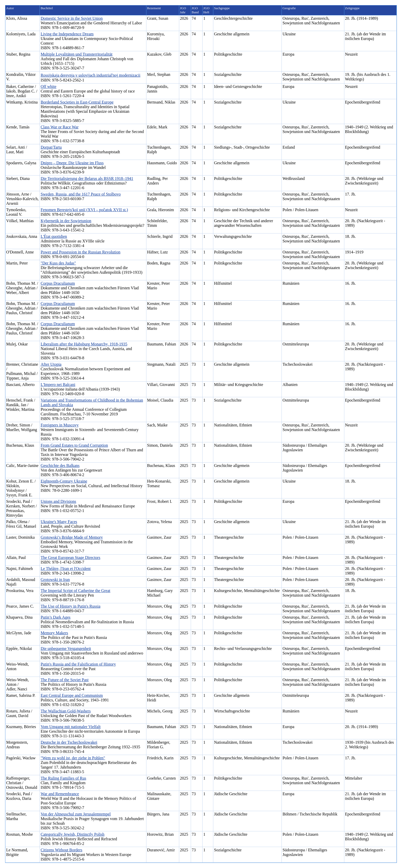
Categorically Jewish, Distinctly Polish (72, 834)
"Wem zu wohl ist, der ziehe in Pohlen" (73, 758)
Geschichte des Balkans (60, 466)
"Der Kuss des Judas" (58, 263)
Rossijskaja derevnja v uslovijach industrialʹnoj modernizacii (90, 75)
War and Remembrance (60, 794)
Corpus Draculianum (58, 283)
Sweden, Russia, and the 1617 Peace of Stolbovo (81, 194)
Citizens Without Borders (61, 850)
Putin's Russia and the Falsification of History (78, 664)
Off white (48, 86)
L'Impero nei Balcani (58, 385)
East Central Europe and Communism (72, 695)
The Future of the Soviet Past (64, 680)
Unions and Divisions (58, 501)
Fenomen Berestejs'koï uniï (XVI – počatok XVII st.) (84, 210)
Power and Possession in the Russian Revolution (80, 252)
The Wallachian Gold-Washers (66, 711)
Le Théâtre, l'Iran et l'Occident (66, 569)
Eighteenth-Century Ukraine (64, 481)
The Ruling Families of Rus (63, 778)
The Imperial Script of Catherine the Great (75, 591)
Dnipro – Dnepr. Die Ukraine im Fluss (72, 163)
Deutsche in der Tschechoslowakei (69, 742)
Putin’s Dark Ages (55, 617)
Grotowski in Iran (55, 580)
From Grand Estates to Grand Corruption (74, 445)
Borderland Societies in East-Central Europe (77, 102)
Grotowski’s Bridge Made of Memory (72, 537)
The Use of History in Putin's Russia (70, 606)
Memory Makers (54, 633)
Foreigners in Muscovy (59, 425)
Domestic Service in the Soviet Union (72, 18)
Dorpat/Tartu (51, 147)
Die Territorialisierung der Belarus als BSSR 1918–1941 (87, 178)
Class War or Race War (59, 127)
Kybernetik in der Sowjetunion (66, 221)
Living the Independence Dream (67, 34)
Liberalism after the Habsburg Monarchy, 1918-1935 (84, 344)
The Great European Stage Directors (70, 558)
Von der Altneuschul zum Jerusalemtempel (76, 814)
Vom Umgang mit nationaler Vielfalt (71, 727)
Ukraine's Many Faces (59, 522)
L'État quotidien (54, 236)
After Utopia (51, 364)
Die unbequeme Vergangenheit (66, 649)
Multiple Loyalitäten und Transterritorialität (76, 54)
